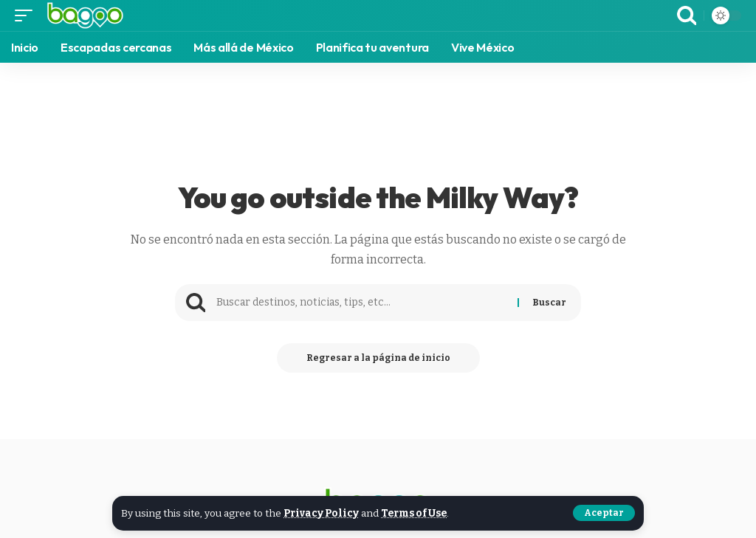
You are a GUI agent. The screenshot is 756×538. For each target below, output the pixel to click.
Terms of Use (414, 513)
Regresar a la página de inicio (378, 358)
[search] (687, 15)
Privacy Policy (321, 513)
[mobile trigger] (27, 15)
